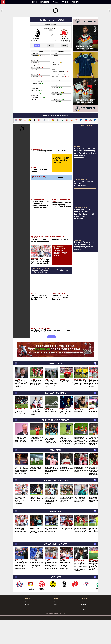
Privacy (55, 629)
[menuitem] (16, 2)
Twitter (84, 626)
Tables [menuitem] (56, 2)
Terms (55, 626)
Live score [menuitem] (45, 2)
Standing (51, 70)
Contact (27, 629)
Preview (64, 70)
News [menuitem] (34, 2)
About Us (27, 626)
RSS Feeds (84, 631)
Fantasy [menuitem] (65, 2)
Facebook (84, 629)
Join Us (27, 631)
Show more (51, 361)
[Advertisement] (56, 28)
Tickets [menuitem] (76, 2)
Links (84, 634)
